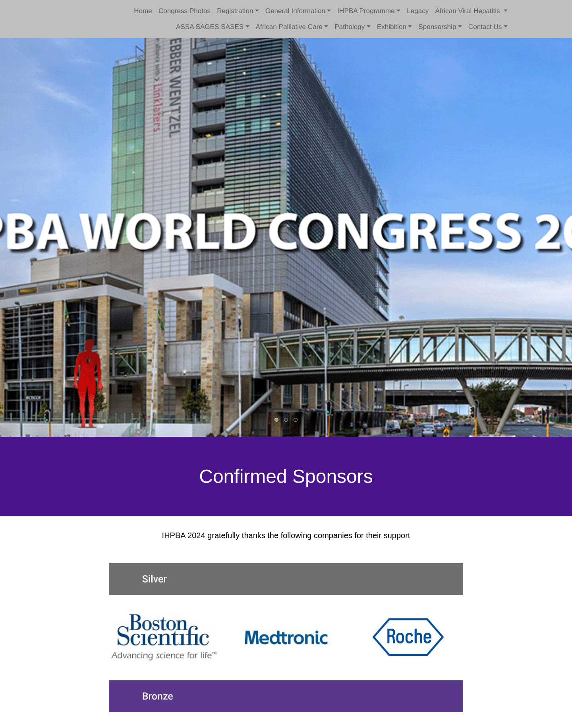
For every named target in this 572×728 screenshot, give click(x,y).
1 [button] (277, 420)
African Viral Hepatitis (468, 11)
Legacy (418, 11)
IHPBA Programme (366, 11)
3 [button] (296, 420)
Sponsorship (437, 27)
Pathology (350, 27)
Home (143, 11)
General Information (295, 11)
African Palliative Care (289, 27)
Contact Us (485, 27)
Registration (235, 11)
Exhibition (392, 27)
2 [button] (286, 420)
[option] (286, 218)
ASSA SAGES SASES (210, 27)
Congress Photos (185, 11)
